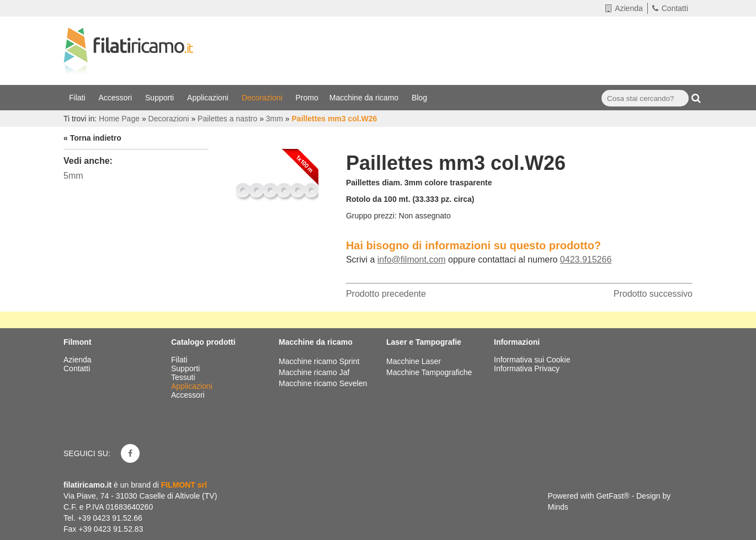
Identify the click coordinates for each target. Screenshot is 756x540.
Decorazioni (263, 98)
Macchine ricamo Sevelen (323, 383)
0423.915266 (586, 260)
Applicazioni (209, 98)
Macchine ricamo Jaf (314, 372)
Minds (558, 507)
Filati (78, 98)
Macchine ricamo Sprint (319, 361)
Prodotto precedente (386, 294)
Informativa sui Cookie (532, 360)
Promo (307, 98)
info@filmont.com (412, 260)
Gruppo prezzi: (371, 216)
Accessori (116, 98)
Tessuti (184, 377)
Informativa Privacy (527, 368)
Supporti (161, 98)
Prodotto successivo (653, 294)
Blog (420, 98)
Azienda (624, 8)
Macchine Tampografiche (429, 372)
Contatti (670, 8)
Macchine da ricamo (365, 98)
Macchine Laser (414, 361)
